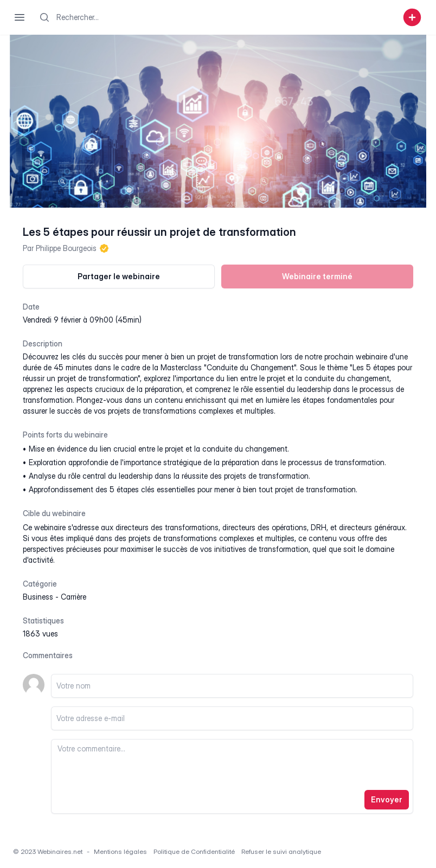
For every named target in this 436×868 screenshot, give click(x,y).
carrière (73, 597)
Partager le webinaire (119, 276)
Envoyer (387, 799)
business (38, 597)
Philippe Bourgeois (66, 248)
